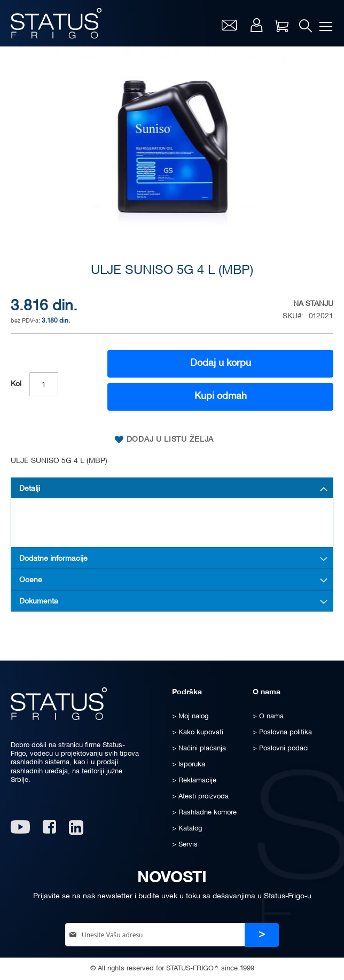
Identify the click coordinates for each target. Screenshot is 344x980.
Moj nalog (257, 25)
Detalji (30, 489)
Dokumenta (39, 602)
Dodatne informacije (53, 559)
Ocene (31, 580)
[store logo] (56, 23)
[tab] (172, 488)
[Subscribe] (262, 935)
